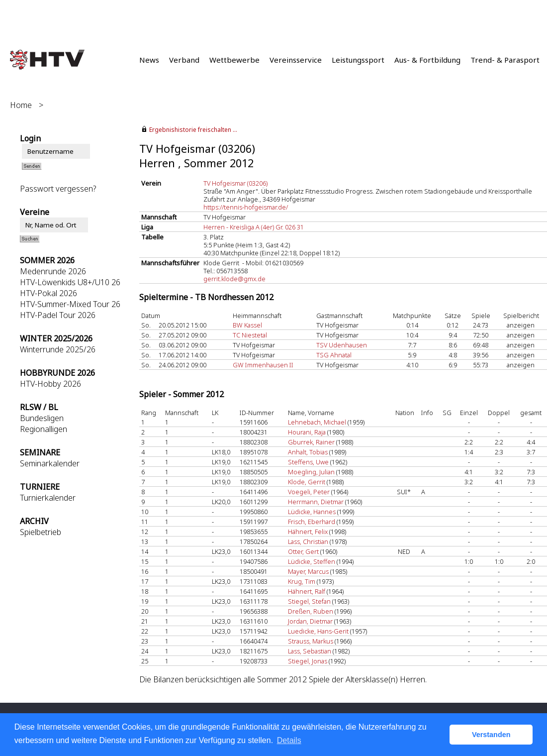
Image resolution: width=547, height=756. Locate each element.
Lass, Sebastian (310, 651)
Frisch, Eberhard (312, 522)
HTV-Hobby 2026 (50, 384)
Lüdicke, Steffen (312, 561)
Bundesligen (42, 418)
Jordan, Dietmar (310, 621)
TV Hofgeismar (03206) (235, 183)
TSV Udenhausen (342, 345)
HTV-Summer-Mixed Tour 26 (70, 304)
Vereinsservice (296, 60)
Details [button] (289, 740)
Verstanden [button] (491, 735)
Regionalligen (44, 429)
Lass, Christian (308, 541)
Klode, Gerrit (307, 482)
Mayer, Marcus (308, 571)
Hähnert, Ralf (307, 591)
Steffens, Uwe (308, 462)
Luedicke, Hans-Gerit (318, 631)
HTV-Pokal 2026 (48, 293)
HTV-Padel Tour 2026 (58, 315)
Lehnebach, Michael (317, 422)
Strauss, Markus (311, 641)
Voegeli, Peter (309, 492)
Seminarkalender (50, 463)
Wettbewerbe (234, 60)
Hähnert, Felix (308, 532)
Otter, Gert (303, 551)
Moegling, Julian (311, 472)
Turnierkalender (48, 498)
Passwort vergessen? (58, 189)
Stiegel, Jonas (308, 661)
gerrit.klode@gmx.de (234, 279)
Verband (184, 60)
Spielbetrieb (41, 532)
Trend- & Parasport (505, 60)
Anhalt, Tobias (308, 452)
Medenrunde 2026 (53, 271)
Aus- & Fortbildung (427, 60)
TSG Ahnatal (334, 355)
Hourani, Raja (307, 432)
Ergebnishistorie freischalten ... (193, 130)
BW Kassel (247, 325)
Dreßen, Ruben (311, 611)
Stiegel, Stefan (309, 601)
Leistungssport (358, 60)
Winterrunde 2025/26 (58, 349)
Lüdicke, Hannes (312, 512)
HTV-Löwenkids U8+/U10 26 (70, 282)
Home (21, 105)
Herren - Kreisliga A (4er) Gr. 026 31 (254, 227)
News (149, 60)
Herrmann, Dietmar (316, 502)
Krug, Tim (302, 581)
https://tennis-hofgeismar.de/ (246, 207)
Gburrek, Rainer (311, 442)
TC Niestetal (250, 335)
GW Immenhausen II (263, 365)
